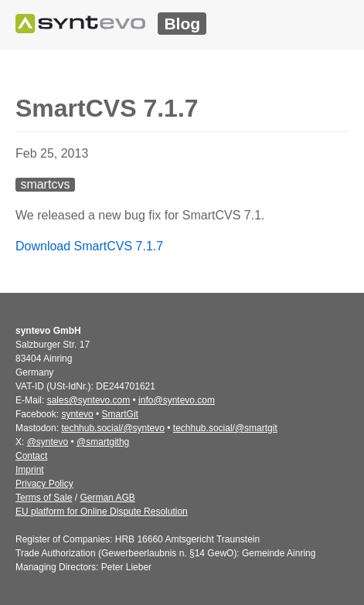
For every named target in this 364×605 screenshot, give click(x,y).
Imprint (30, 470)
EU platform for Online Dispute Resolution (102, 512)
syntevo (77, 414)
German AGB (107, 498)
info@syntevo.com (177, 400)
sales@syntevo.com (89, 400)
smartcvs (45, 184)
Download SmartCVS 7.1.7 (89, 246)
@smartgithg (103, 442)
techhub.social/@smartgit (225, 428)
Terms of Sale (44, 498)
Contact (31, 456)
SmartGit (120, 414)
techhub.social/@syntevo (113, 428)
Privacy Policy (44, 484)
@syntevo (48, 442)
